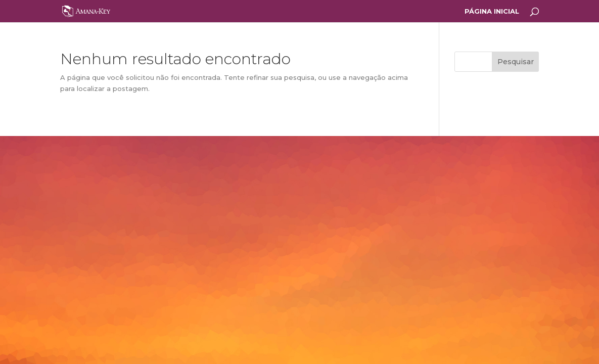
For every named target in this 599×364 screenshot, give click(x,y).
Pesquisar (516, 62)
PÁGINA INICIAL (492, 11)
